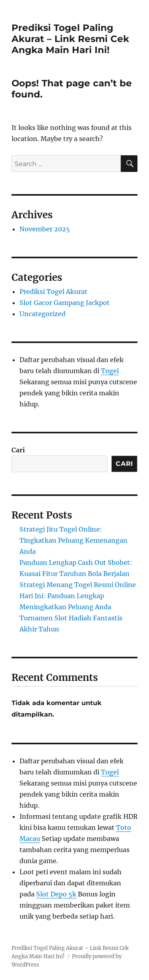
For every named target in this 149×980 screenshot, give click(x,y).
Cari (18, 450)
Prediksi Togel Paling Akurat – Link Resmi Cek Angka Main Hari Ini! (70, 39)
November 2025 (45, 229)
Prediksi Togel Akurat (53, 292)
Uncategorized (43, 314)
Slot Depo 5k (56, 894)
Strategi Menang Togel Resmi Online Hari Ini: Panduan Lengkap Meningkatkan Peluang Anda (78, 596)
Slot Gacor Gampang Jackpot (65, 303)
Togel (110, 371)
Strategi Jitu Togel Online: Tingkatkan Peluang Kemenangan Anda (74, 540)
